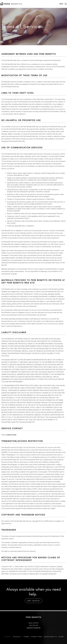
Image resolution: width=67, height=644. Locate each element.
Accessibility (51, 637)
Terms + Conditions (33, 637)
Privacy (17, 637)
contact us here (11, 435)
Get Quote (34, 601)
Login (61, 637)
